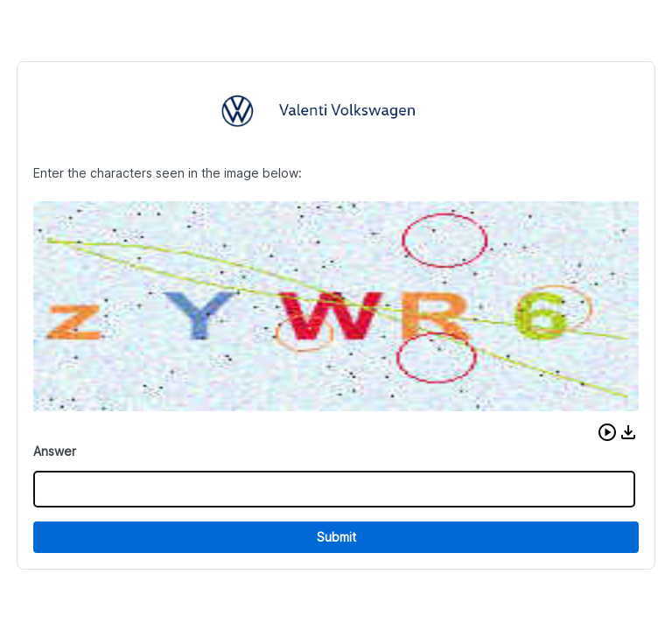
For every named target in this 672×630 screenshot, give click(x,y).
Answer (55, 451)
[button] (607, 432)
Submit (336, 537)
